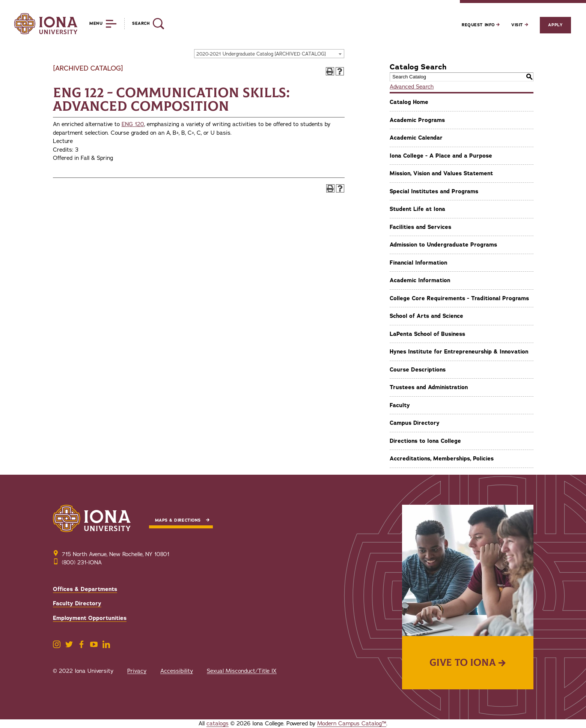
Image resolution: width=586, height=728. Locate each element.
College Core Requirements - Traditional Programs (459, 298)
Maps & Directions (178, 520)
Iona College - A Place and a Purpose (441, 156)
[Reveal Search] (144, 24)
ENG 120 (133, 124)
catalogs (218, 723)
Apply (555, 25)
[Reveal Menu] (97, 24)
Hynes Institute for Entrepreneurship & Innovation (459, 352)
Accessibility (177, 671)
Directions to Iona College (425, 441)
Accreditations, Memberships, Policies (442, 459)
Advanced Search (412, 87)
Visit (520, 25)
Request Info (481, 25)
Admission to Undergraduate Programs (443, 245)
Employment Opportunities (90, 618)
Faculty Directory (77, 603)
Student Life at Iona (417, 209)
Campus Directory (415, 423)
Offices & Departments (85, 589)
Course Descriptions (418, 370)
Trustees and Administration (429, 387)
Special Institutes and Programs (434, 191)
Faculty (400, 405)
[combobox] (269, 54)
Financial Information (418, 263)
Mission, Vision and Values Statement (441, 173)
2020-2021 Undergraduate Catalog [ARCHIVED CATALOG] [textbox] (261, 54)
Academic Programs (417, 120)
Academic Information (420, 280)
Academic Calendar (416, 138)
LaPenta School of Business (427, 334)
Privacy (137, 671)
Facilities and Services (420, 227)
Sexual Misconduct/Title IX (242, 671)
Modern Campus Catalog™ (352, 723)
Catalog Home (409, 102)
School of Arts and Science (426, 316)
